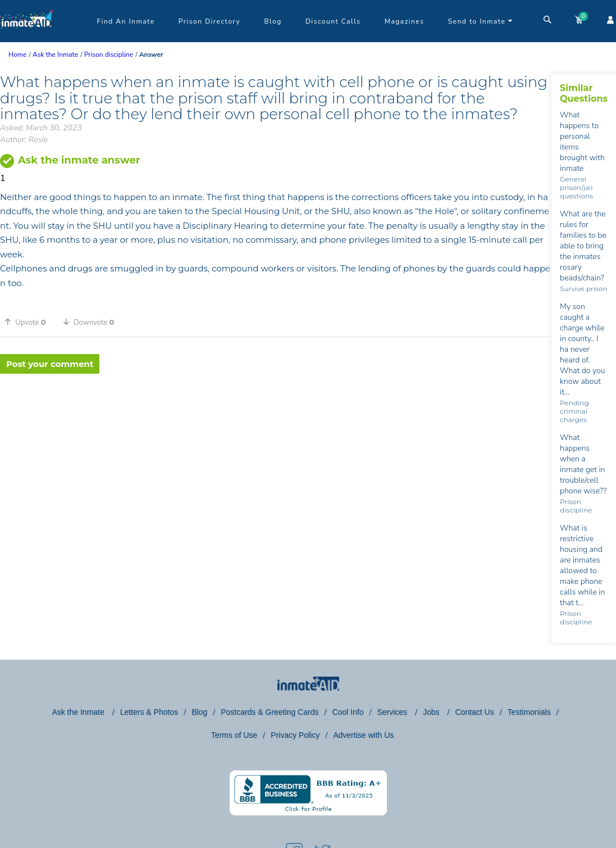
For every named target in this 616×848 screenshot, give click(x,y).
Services (393, 712)
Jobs (432, 712)
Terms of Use (234, 735)
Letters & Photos (149, 712)
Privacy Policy (295, 735)
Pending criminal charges (574, 411)
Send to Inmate (481, 21)
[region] (276, 410)
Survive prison (583, 289)
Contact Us (474, 712)
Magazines (405, 21)
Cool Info (348, 712)
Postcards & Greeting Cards (270, 712)
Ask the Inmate (79, 712)
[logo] (27, 39)
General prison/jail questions (576, 187)
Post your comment (50, 364)
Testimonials (529, 712)
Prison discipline (576, 506)
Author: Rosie (24, 140)
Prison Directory (209, 21)
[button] (29, 322)
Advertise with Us (363, 735)
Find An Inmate (126, 21)
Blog (273, 21)
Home (17, 55)
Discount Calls (333, 21)
